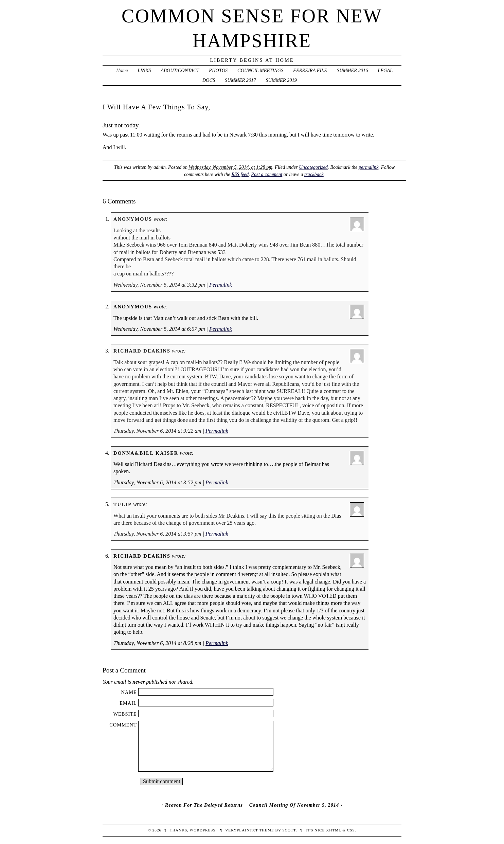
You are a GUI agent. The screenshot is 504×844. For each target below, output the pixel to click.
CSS (351, 830)
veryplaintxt (241, 830)
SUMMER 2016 (353, 70)
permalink (368, 167)
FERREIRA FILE (310, 70)
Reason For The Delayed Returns (204, 805)
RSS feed (240, 174)
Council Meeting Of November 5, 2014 (294, 805)
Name (129, 692)
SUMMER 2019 (281, 80)
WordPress (203, 830)
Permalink (221, 285)
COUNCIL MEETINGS (260, 70)
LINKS (144, 70)
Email (128, 703)
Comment (123, 725)
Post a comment (267, 174)
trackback (314, 174)
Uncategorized (313, 167)
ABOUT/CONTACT (180, 70)
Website (125, 714)
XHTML (334, 830)
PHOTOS (218, 70)
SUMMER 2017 (240, 80)
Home (122, 70)
